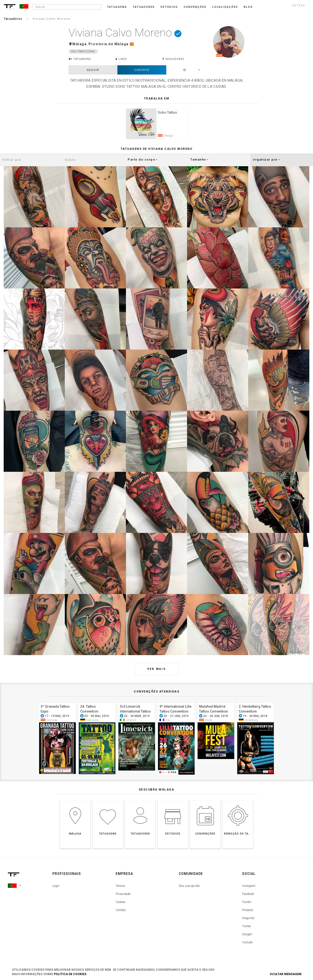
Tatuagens (117, 7)
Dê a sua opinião (189, 888)
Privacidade (123, 896)
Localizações (225, 7)
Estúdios (169, 7)
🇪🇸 (132, 44)
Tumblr (247, 904)
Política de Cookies (70, 974)
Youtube (247, 945)
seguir (93, 70)
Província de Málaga (109, 44)
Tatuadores (144, 7)
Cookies (121, 904)
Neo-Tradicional (83, 51)
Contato (142, 70)
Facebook (248, 896)
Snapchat (248, 921)
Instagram (249, 888)
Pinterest (248, 913)
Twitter (246, 929)
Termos (120, 888)
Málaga (79, 44)
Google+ (247, 937)
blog (248, 7)
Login (56, 888)
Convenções (195, 7)
